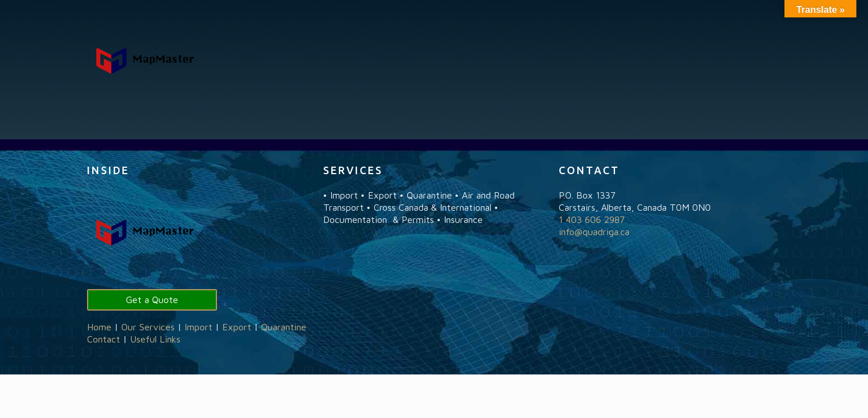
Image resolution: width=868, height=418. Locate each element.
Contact (104, 339)
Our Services (148, 327)
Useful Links (155, 339)
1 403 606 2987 (592, 219)
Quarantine (284, 327)
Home (99, 327)
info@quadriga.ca (594, 232)
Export (237, 327)
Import (198, 327)
